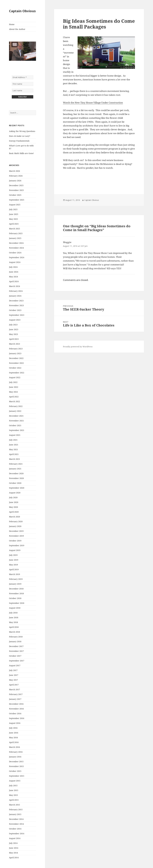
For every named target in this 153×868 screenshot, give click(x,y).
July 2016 (13, 728)
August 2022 (15, 377)
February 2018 (16, 637)
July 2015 (13, 785)
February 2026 (16, 176)
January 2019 (15, 584)
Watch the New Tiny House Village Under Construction (93, 103)
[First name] (23, 84)
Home (12, 24)
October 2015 (15, 771)
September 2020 (17, 488)
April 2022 (14, 397)
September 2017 (17, 661)
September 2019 (17, 545)
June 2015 (14, 790)
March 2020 (15, 517)
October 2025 (15, 195)
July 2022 (13, 382)
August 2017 (15, 665)
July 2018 (13, 613)
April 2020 (14, 512)
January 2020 (15, 526)
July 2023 (13, 325)
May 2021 (13, 449)
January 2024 (15, 296)
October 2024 (15, 253)
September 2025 (17, 200)
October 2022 (15, 368)
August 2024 (15, 262)
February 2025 (16, 233)
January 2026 (15, 181)
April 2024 (14, 281)
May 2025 (13, 219)
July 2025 (13, 209)
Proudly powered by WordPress (78, 347)
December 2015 (16, 761)
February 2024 (16, 291)
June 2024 (14, 272)
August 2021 (15, 435)
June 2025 (14, 214)
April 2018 (14, 627)
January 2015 (15, 814)
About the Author (17, 29)
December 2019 (16, 531)
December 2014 (16, 819)
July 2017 (13, 670)
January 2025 (15, 238)
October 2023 (15, 310)
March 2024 (15, 286)
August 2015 (15, 781)
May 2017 (13, 680)
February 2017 (16, 694)
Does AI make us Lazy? (20, 136)
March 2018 (15, 632)
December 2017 (16, 646)
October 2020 (15, 483)
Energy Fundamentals (19, 141)
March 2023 (15, 344)
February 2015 (16, 809)
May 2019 (13, 565)
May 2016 (13, 737)
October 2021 (15, 425)
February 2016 (16, 752)
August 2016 (15, 723)
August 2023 (15, 320)
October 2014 (15, 829)
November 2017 (16, 651)
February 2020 (16, 521)
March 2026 (15, 171)
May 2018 (13, 622)
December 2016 (16, 704)
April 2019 (14, 569)
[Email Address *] (23, 77)
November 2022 (16, 363)
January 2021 (15, 469)
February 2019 (16, 579)
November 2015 (16, 766)
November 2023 (16, 305)
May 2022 (13, 392)
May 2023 (13, 334)
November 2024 (16, 248)
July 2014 (13, 843)
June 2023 (14, 329)
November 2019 (16, 536)
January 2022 (15, 411)
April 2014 (14, 858)
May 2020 (13, 507)
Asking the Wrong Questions (22, 131)
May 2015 (13, 795)
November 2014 (16, 824)
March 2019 (15, 574)
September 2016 (17, 718)
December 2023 (16, 301)
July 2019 (13, 555)
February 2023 (16, 349)
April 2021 (14, 454)
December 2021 (16, 416)
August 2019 (15, 550)
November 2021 (16, 421)
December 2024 (16, 243)
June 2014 (14, 848)
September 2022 (17, 373)
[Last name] (23, 91)
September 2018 (17, 603)
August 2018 (15, 608)
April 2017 (14, 685)
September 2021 (17, 430)
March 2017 (15, 689)
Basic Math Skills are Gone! (21, 153)
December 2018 (16, 589)
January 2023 (15, 353)
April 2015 (14, 800)
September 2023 (17, 315)
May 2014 (13, 853)
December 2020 (16, 473)
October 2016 (15, 713)
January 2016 (15, 757)
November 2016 (16, 709)
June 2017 (14, 675)
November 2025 (16, 190)
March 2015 (15, 805)
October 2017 (15, 656)
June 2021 (14, 445)
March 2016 (15, 747)
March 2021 (15, 459)
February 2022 (16, 406)
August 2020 (15, 493)
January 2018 (15, 641)
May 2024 (13, 277)
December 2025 (16, 185)
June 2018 (14, 617)
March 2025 (15, 229)
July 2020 (13, 497)
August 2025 (15, 205)
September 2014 (17, 834)
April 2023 (14, 339)
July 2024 (13, 267)
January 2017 (15, 699)
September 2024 (17, 257)
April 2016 (14, 742)
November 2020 (16, 478)
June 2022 (14, 387)
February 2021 (16, 464)
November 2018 (16, 593)
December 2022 (16, 358)
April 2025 (14, 224)
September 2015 (17, 776)
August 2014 (15, 838)
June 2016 (14, 733)
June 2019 (14, 560)
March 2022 (15, 401)
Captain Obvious (22, 11)
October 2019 (15, 541)
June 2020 (14, 502)
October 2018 (15, 598)
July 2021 (13, 440)
